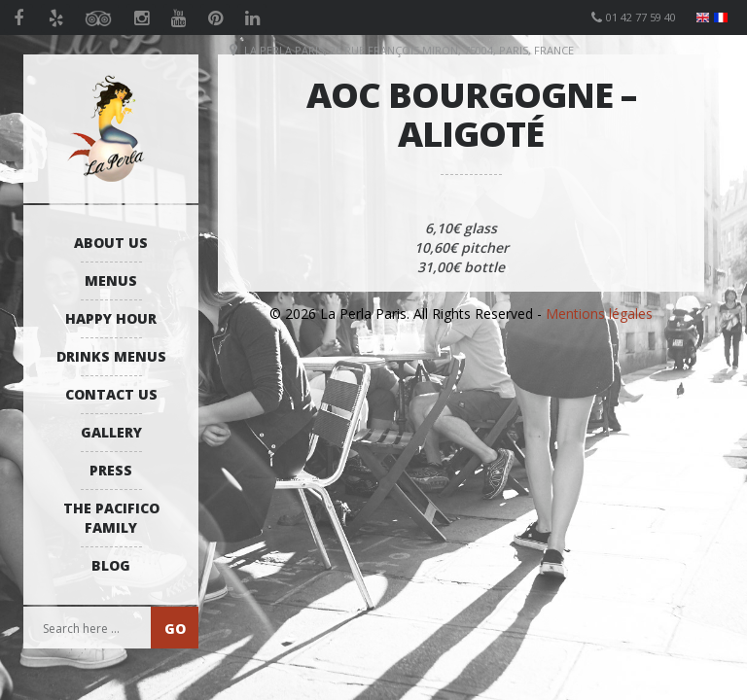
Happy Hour (111, 318)
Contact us (111, 394)
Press (111, 470)
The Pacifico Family (111, 518)
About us (111, 243)
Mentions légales (599, 314)
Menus (111, 280)
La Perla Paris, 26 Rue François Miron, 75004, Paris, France (409, 50)
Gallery (111, 432)
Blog (111, 565)
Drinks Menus (111, 356)
